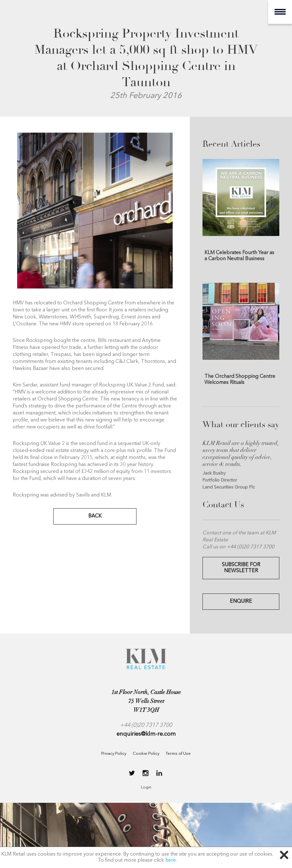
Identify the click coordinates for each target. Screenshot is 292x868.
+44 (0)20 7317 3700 (146, 725)
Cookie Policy (146, 754)
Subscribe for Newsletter (241, 568)
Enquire (241, 601)
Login (146, 787)
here (171, 860)
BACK (95, 516)
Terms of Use (178, 754)
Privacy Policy (114, 754)
